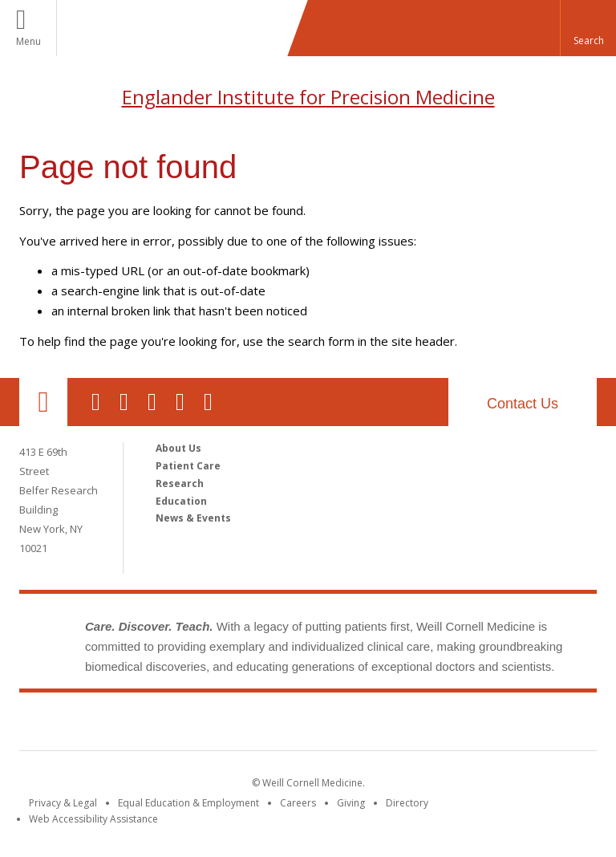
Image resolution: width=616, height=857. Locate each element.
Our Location (43, 402)
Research (180, 483)
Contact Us (523, 404)
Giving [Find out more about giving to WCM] (351, 803)
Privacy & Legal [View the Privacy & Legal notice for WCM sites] (63, 803)
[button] (588, 28)
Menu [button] (28, 41)
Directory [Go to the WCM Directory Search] (407, 803)
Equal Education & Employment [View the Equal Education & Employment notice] (188, 803)
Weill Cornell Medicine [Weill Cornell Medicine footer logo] (308, 725)
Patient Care (188, 466)
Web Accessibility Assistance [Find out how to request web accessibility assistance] (93, 819)
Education (181, 501)
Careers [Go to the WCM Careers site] (298, 803)
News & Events (193, 518)
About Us (178, 448)
